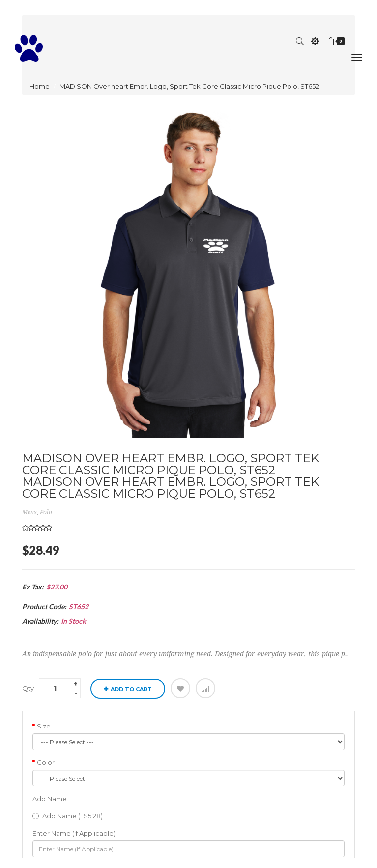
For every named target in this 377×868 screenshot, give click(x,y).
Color (46, 762)
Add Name (50, 799)
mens (29, 512)
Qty (28, 688)
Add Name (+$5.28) (68, 816)
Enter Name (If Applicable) (74, 833)
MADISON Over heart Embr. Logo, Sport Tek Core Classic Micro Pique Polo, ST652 (189, 86)
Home (40, 86)
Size (44, 726)
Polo (46, 512)
